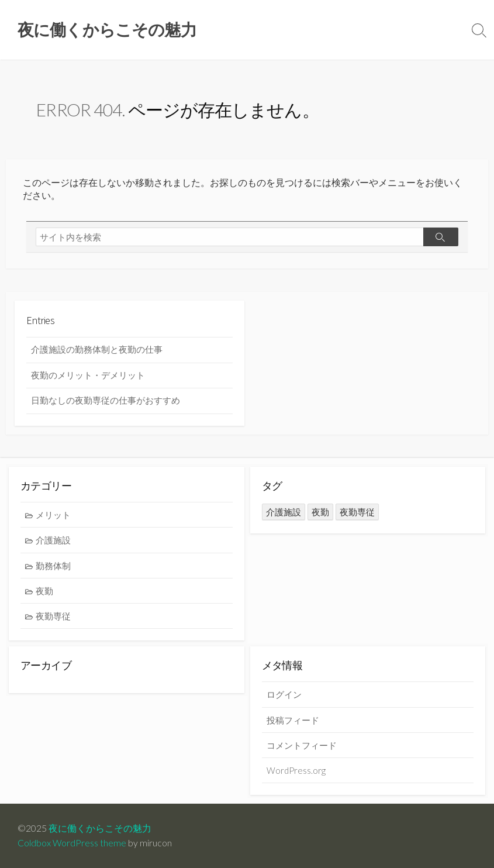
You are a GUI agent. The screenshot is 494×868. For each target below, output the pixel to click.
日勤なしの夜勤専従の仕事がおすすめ (106, 400)
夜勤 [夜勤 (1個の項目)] (320, 512)
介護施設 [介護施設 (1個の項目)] (284, 512)
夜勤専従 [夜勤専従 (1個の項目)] (357, 512)
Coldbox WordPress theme (72, 843)
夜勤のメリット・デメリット (88, 375)
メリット (53, 515)
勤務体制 (53, 566)
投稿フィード (293, 720)
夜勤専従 (53, 616)
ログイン (284, 694)
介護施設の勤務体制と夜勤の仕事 (97, 349)
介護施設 (53, 540)
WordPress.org (296, 770)
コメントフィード (302, 745)
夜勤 (44, 591)
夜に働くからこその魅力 (100, 828)
